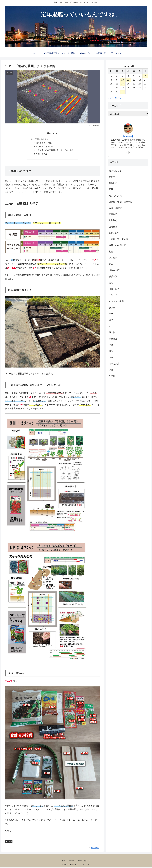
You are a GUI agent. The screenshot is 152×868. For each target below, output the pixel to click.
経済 (111, 320)
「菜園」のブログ (41, 139)
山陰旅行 (113, 227)
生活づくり (114, 295)
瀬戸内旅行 (114, 233)
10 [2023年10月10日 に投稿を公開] (123, 80)
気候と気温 (114, 364)
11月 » (118, 98)
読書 (111, 370)
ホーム (64, 861)
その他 (10, 842)
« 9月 (111, 98)
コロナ (112, 357)
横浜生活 (113, 277)
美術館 (112, 177)
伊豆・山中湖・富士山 (119, 245)
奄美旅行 (113, 214)
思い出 (112, 308)
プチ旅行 (113, 258)
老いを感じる (115, 171)
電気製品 (113, 339)
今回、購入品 (42, 155)
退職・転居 (114, 289)
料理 (111, 351)
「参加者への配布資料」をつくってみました (55, 151)
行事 (111, 314)
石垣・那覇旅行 (116, 208)
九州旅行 (113, 220)
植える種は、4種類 (44, 143)
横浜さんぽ (114, 270)
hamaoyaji (128, 136)
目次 (49, 133)
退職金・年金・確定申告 (121, 202)
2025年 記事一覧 (76, 861)
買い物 (112, 332)
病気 (111, 189)
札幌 (111, 252)
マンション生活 (116, 301)
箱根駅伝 (113, 183)
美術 (111, 283)
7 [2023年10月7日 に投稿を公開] (145, 76)
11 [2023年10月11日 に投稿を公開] (128, 80)
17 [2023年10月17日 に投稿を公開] (123, 84)
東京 (111, 264)
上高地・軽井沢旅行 (118, 239)
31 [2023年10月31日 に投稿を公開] (123, 92)
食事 (111, 345)
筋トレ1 (88, 861)
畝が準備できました (44, 147)
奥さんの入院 (115, 196)
